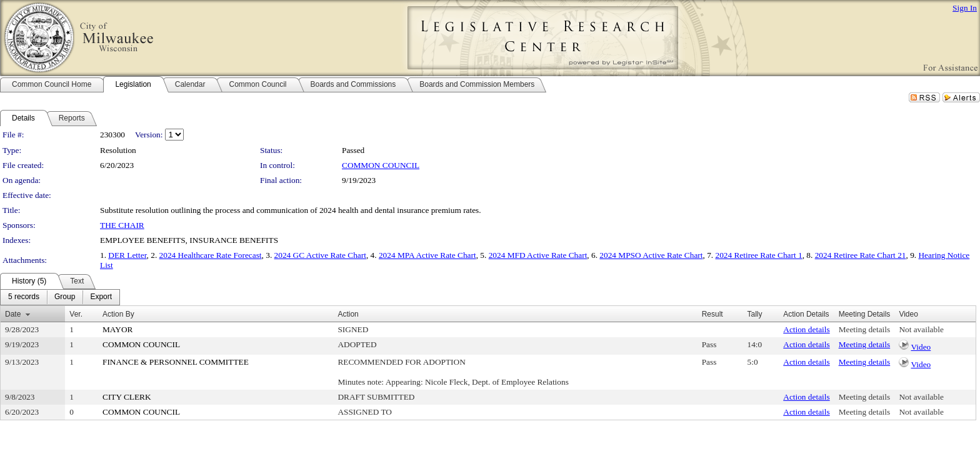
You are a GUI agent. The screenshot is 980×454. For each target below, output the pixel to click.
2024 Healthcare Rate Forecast (211, 255)
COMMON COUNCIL (381, 165)
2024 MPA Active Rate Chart (427, 255)
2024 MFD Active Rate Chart (538, 255)
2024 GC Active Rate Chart (320, 255)
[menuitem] (24, 297)
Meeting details (865, 329)
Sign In (965, 8)
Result (712, 314)
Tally (755, 314)
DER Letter (127, 255)
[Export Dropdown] (101, 297)
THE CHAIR (122, 225)
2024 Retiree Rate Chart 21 (861, 255)
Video (921, 347)
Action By (118, 314)
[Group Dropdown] (65, 297)
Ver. (76, 314)
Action (348, 314)
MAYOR (117, 329)
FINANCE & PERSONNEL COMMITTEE (176, 362)
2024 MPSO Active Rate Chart (651, 255)
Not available (921, 329)
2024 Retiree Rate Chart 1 (758, 255)
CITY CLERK (127, 397)
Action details (806, 329)
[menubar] (60, 297)
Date (13, 314)
